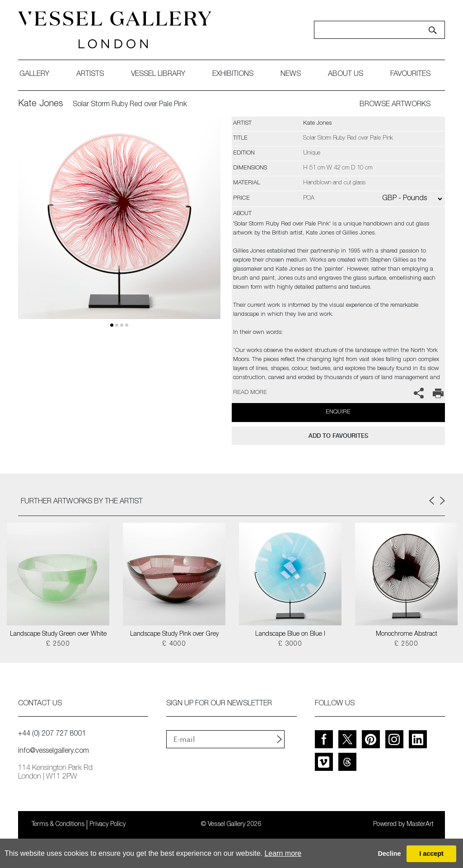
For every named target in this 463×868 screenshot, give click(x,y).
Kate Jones (41, 104)
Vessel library (158, 75)
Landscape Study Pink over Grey (174, 634)
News (291, 75)
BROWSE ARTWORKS (395, 105)
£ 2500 (58, 644)
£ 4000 (174, 644)
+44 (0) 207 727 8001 (52, 734)
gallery (34, 75)
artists (90, 75)
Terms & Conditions (58, 825)
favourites (410, 75)
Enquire (338, 412)
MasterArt (420, 825)
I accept (431, 854)
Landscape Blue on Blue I (290, 634)
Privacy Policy (108, 825)
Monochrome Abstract (407, 634)
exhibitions (233, 75)
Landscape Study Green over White (58, 634)
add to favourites (338, 436)
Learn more (283, 853)
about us (346, 75)
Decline (389, 854)
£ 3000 (290, 644)
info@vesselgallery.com (54, 751)
